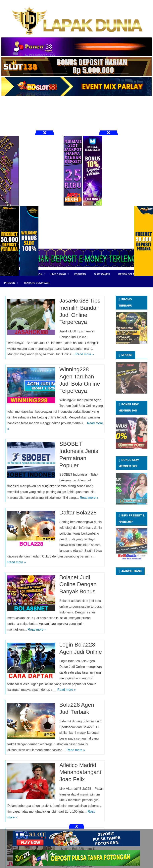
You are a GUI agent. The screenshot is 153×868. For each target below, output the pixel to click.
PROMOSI (10, 283)
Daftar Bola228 (78, 513)
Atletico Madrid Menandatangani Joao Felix (80, 772)
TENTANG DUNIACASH (37, 283)
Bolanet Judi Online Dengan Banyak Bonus (78, 584)
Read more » (85, 354)
